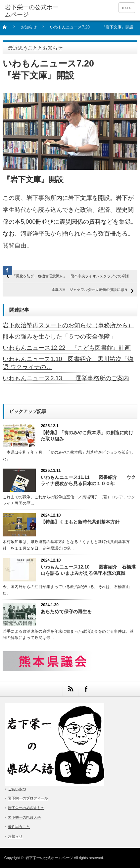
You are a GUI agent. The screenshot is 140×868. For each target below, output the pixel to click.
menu (127, 8)
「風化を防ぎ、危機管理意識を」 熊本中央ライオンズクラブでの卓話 (70, 276)
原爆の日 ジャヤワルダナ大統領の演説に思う (90, 290)
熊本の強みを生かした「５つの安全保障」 (59, 337)
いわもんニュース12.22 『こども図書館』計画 (67, 348)
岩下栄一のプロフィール (28, 798)
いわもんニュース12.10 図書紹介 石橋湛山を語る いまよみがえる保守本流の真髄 (88, 570)
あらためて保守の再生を (66, 612)
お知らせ (29, 27)
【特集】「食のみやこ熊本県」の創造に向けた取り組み (87, 436)
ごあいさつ (17, 789)
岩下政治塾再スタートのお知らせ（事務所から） (68, 325)
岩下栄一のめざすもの (26, 808)
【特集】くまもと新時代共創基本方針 (80, 522)
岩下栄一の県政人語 (24, 817)
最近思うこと (19, 827)
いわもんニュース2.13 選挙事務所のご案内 (66, 378)
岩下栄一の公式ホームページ (49, 858)
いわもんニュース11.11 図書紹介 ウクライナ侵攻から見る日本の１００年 (88, 480)
